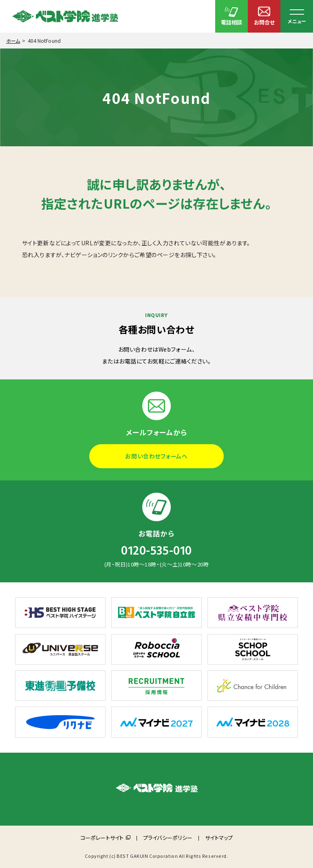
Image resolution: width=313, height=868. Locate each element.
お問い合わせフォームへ (156, 456)
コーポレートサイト (102, 838)
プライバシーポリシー (168, 838)
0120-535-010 (156, 551)
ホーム (13, 41)
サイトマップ (219, 838)
